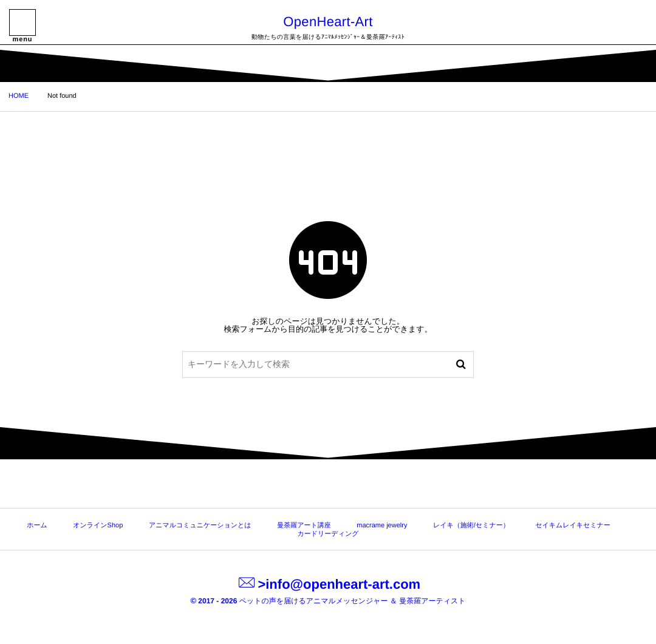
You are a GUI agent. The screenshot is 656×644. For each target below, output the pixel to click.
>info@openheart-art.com (328, 584)
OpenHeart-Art (328, 22)
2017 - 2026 (214, 601)
